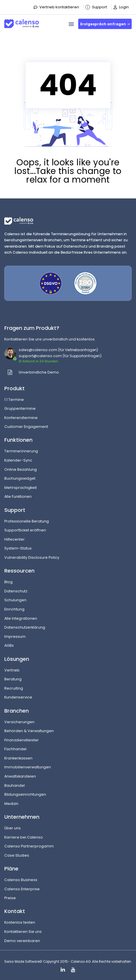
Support (96, 7)
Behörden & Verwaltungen (29, 731)
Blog (8, 582)
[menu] (71, 24)
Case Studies (17, 855)
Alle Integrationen (21, 618)
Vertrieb (12, 670)
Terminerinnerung (21, 451)
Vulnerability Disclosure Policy (32, 557)
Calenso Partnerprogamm (29, 846)
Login (121, 7)
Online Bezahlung (21, 469)
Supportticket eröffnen (25, 530)
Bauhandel (15, 785)
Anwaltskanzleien (20, 776)
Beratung (13, 679)
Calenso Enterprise (22, 889)
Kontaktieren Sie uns (23, 932)
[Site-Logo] (22, 21)
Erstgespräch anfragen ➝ (105, 24)
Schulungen (15, 600)
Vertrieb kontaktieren (56, 7)
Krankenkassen (18, 758)
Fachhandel (15, 749)
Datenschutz (16, 591)
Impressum (15, 637)
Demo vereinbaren (22, 941)
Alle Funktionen (18, 496)
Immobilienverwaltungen (28, 767)
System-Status (18, 548)
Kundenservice (18, 697)
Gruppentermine (20, 408)
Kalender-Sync (18, 460)
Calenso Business (21, 880)
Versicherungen (19, 722)
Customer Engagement (26, 427)
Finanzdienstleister (22, 740)
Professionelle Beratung (27, 521)
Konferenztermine (21, 418)
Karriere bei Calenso (24, 837)
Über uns (13, 828)
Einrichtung (14, 609)
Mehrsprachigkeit (21, 488)
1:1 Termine (14, 400)
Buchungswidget (20, 478)
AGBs (9, 645)
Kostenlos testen (20, 922)
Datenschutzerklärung (25, 627)
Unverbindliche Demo (39, 372)
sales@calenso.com (38, 350)
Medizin (11, 804)
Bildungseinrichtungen (25, 794)
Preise (10, 898)
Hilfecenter (15, 539)
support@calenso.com (40, 356)
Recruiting (14, 688)
